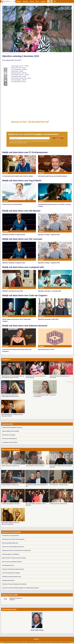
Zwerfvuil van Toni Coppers (9, 435)
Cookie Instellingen (56, 643)
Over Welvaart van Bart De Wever (10, 442)
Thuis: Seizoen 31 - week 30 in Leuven (59, 485)
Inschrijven (58, 138)
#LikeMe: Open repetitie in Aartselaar (11, 504)
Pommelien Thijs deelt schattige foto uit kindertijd (14, 584)
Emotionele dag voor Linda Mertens (11, 554)
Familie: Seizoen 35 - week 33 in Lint (58, 504)
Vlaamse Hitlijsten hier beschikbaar (11, 431)
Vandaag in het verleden (10, 595)
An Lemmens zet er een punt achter (11, 536)
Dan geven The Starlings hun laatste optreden (13, 569)
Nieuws (19, 1)
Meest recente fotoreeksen (11, 449)
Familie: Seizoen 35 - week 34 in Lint (10, 485)
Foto (37, 1)
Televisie (25, 1)
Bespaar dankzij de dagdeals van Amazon (12, 427)
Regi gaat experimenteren (8, 580)
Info (24, 643)
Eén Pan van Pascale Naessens (10, 439)
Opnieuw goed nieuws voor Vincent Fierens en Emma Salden (16, 550)
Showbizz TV (6, 360)
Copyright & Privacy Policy (33, 643)
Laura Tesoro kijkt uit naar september (11, 573)
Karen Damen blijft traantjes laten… (11, 543)
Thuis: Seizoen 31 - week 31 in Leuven (35, 466)
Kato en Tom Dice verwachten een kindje (12, 562)
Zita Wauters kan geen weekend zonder (12, 577)
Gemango (67, 643)
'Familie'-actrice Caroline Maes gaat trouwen (13, 547)
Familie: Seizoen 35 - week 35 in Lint (10, 466)
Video (32, 1)
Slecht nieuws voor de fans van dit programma (13, 539)
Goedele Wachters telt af (8, 565)
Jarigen (43, 1)
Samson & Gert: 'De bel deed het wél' (30, 122)
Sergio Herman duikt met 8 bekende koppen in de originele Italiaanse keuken (20, 588)
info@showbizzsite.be (45, 643)
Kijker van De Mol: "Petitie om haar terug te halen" (14, 558)
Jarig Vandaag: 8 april (9, 609)
